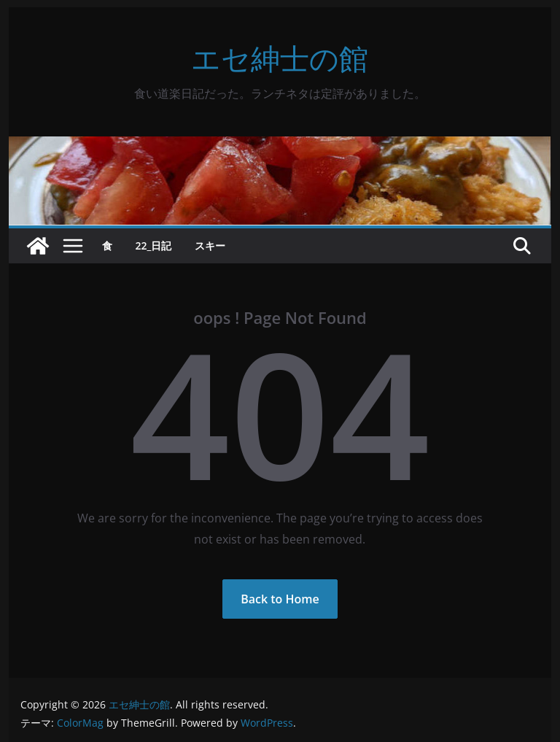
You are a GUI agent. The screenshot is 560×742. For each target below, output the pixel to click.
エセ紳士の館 (280, 58)
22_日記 (154, 246)
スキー (210, 246)
